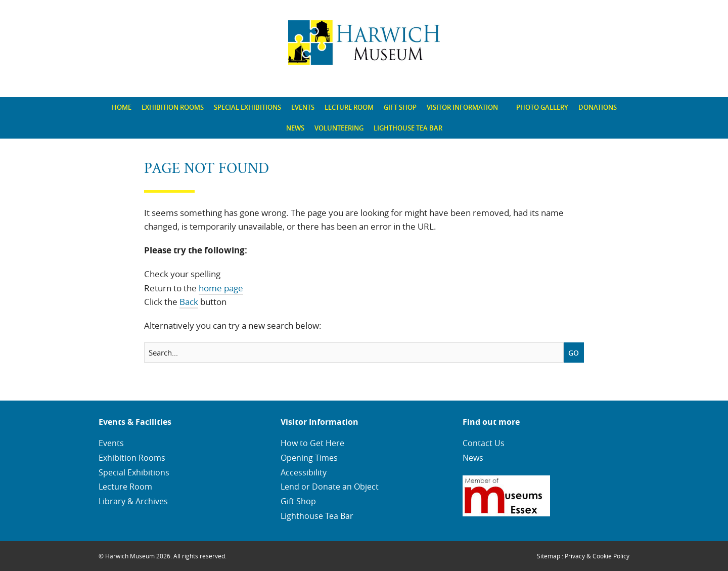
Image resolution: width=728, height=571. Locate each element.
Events (303, 107)
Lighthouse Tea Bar (408, 128)
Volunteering (339, 128)
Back (189, 302)
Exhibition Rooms (173, 107)
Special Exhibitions (247, 107)
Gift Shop (400, 107)
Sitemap (549, 556)
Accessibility (304, 472)
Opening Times (309, 458)
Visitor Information (462, 107)
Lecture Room (349, 107)
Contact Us (484, 443)
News (295, 128)
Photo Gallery (542, 107)
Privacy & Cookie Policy (597, 556)
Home (122, 107)
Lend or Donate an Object (330, 487)
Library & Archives (133, 501)
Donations (598, 107)
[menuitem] (122, 107)
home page (221, 288)
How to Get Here (312, 443)
